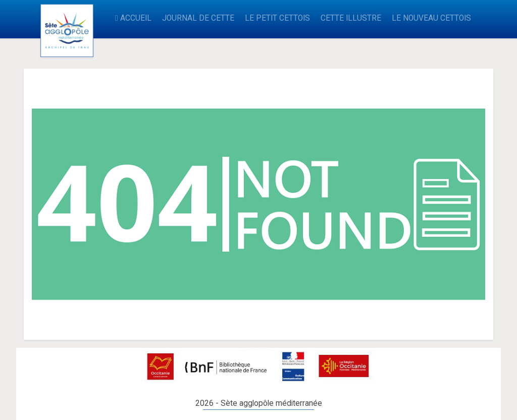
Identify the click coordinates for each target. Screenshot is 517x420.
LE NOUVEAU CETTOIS (431, 18)
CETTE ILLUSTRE (351, 18)
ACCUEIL (133, 18)
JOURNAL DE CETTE (198, 18)
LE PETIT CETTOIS (277, 18)
